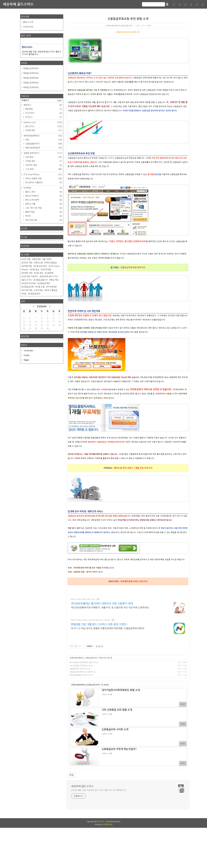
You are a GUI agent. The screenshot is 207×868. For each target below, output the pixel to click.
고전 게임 (27, 259)
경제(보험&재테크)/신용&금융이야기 (119, 26)
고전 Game (55, 266)
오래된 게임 (28, 273)
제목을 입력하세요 (31, 69)
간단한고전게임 (29, 283)
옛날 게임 (54, 280)
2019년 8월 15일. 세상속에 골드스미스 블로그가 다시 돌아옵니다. (99, 790)
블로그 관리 (43, 192)
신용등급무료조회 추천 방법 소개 (128, 19)
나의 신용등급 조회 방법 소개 (80, 666)
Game (25, 270)
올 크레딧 (48, 259)
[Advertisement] (103, 835)
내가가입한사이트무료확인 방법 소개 (82, 662)
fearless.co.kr (42, 122)
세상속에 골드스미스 (18, 4)
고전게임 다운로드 (30, 276)
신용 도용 (41, 287)
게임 (24, 294)
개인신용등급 (51, 263)
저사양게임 (52, 287)
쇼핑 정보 (43, 157)
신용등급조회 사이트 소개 (78, 669)
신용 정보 (39, 273)
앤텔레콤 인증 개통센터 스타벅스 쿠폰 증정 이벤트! (99, 624)
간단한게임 (47, 270)
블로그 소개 (28, 22)
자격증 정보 (43, 161)
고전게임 (39, 290)
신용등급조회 (28, 287)
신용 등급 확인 (41, 266)
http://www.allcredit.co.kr (83, 599)
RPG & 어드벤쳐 (43, 200)
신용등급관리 (35, 294)
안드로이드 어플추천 (43, 183)
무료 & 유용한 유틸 (43, 179)
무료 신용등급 (51, 290)
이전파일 (42, 188)
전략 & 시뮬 (43, 204)
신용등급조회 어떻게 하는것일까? (81, 672)
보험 (43, 140)
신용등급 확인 (44, 283)
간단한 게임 (28, 263)
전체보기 (42, 101)
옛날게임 (37, 259)
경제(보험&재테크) (77, 658)
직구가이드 (43, 113)
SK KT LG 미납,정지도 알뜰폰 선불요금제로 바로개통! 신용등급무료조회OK (108, 628)
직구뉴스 (43, 117)
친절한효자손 (108, 865)
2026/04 (42, 307)
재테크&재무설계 (43, 148)
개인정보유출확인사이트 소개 (80, 675)
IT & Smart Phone (42, 174)
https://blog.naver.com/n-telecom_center (90, 620)
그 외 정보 (43, 169)
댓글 (71, 775)
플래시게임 (43, 212)
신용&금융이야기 (91, 658)
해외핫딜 (43, 109)
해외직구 (42, 105)
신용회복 (50, 273)
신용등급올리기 (41, 280)
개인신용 (39, 263)
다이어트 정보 (43, 165)
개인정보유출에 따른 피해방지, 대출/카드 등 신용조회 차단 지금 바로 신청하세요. (110, 607)
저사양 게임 (28, 290)
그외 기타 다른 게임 (43, 208)
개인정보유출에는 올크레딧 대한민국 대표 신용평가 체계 (102, 604)
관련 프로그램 (43, 220)
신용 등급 (35, 270)
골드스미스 (43, 126)
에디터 (43, 216)
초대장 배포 (43, 130)
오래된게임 (27, 266)
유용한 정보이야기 (42, 153)
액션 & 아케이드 (43, 196)
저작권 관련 (28, 27)
